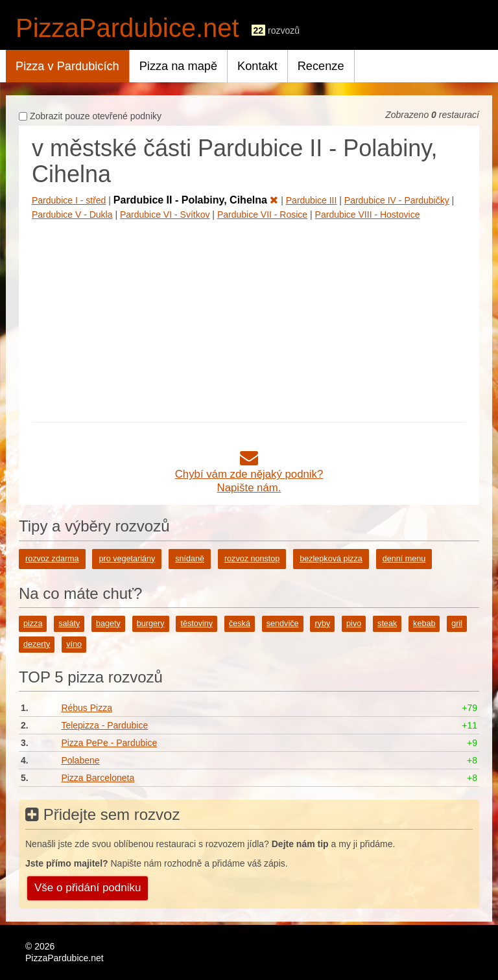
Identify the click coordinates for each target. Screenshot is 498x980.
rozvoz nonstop (252, 559)
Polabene (80, 760)
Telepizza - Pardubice (104, 725)
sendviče (283, 624)
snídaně (190, 559)
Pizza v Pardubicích (67, 66)
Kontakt (257, 66)
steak (387, 624)
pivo (354, 624)
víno (74, 644)
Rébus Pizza (87, 708)
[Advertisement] (249, 318)
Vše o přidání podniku (88, 888)
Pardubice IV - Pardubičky (397, 200)
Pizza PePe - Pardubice (109, 743)
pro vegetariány (127, 559)
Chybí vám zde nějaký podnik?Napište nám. (249, 474)
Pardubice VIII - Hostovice (368, 215)
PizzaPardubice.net (127, 28)
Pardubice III (312, 200)
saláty (69, 624)
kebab (424, 624)
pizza (33, 624)
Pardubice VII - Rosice (262, 215)
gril (457, 624)
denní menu (404, 559)
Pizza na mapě (178, 66)
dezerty (37, 644)
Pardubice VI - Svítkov (165, 215)
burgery (151, 624)
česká (240, 624)
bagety (108, 624)
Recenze (321, 66)
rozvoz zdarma (52, 559)
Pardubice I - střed (69, 200)
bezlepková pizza (331, 559)
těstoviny (196, 624)
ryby (322, 624)
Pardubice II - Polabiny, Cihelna (196, 200)
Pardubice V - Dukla (72, 215)
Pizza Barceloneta (98, 778)
